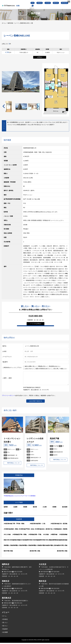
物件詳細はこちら (12, 464)
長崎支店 (40, 3)
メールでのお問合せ (35, 325)
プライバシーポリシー (8, 397)
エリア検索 (19, 504)
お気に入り (33, 8)
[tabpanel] (21, 108)
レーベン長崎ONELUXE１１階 (24, 24)
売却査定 (5, 620)
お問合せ (40, 58)
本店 (33, 3)
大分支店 (48, 3)
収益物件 (5, 630)
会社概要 (5, 633)
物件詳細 (10, 24)
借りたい (5, 627)
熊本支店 (56, 3)
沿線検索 (19, 520)
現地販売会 (19, 476)
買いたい (5, 624)
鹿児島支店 (64, 3)
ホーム (4, 24)
